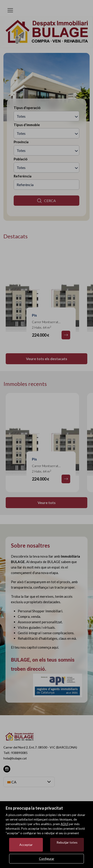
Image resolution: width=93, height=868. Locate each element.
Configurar (47, 859)
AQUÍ (64, 824)
